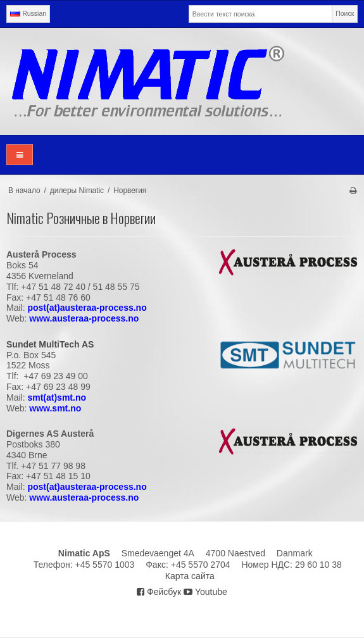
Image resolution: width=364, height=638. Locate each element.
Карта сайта (190, 576)
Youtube (205, 592)
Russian (28, 13)
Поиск (345, 13)
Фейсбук (159, 592)
